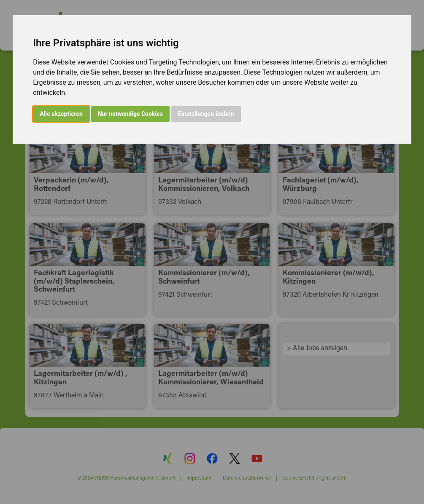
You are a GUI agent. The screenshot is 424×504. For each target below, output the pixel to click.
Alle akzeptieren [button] (61, 114)
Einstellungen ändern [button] (206, 114)
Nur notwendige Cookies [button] (130, 114)
